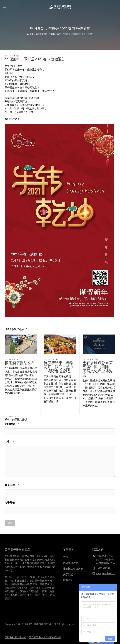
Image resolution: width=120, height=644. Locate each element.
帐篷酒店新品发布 (20, 363)
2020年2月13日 (52, 359)
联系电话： (12, 485)
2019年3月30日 (91, 359)
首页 (66, 557)
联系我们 (68, 580)
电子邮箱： (11, 503)
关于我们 (68, 574)
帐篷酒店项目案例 (73, 569)
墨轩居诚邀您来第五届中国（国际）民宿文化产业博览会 (98, 369)
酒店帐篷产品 (71, 563)
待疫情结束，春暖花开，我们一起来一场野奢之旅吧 (59, 367)
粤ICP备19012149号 (15, 637)
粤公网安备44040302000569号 (45, 637)
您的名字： (12, 424)
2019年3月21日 (13, 359)
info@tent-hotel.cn (106, 573)
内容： (9, 442)
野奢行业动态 (12, 416)
